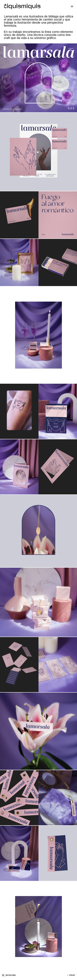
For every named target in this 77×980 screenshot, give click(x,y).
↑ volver (71, 975)
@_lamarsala (9, 975)
